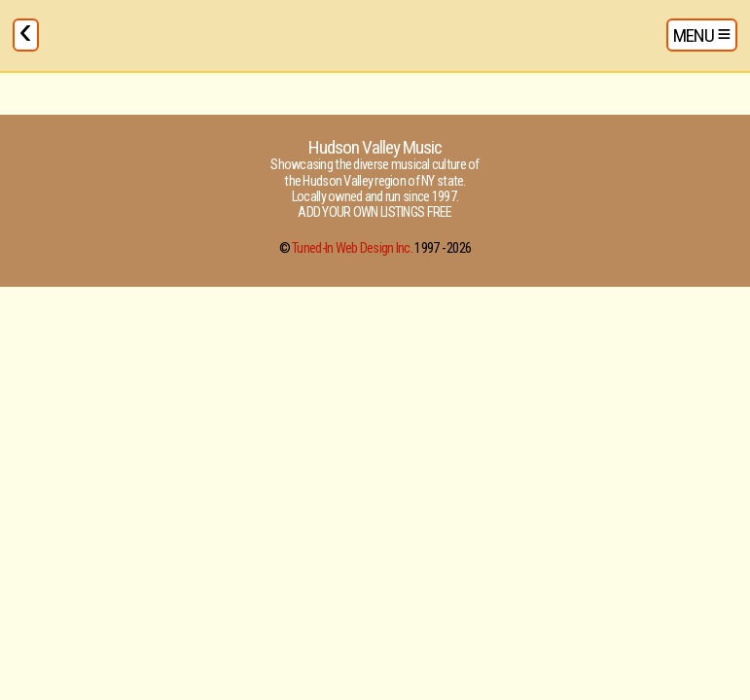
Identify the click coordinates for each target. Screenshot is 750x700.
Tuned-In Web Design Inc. (352, 248)
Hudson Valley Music (375, 147)
